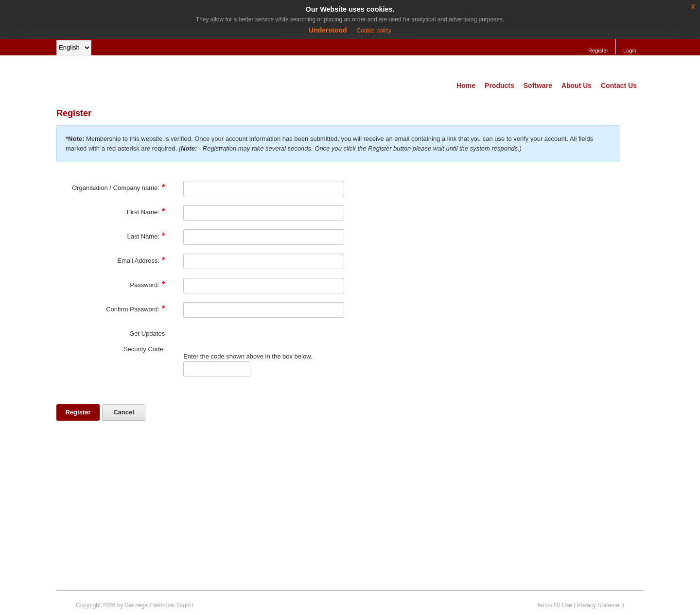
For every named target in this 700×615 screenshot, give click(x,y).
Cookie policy (374, 31)
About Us (577, 85)
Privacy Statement (601, 605)
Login (630, 51)
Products (499, 85)
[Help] (171, 188)
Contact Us (619, 85)
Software (538, 85)
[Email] (264, 261)
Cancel (124, 412)
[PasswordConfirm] (264, 310)
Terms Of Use (554, 605)
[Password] (264, 286)
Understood (328, 30)
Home (466, 85)
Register (598, 51)
